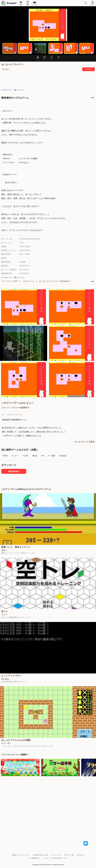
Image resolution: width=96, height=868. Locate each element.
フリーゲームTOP (9, 281)
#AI (43, 456)
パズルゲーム (28, 281)
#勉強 (35, 456)
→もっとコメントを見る (84, 442)
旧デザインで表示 (69, 855)
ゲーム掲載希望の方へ (35, 858)
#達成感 (63, 456)
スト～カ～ (6, 743)
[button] (10, 48)
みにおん (5, 679)
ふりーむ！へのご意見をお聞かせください (55, 858)
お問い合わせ (80, 855)
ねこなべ (6, 69)
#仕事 (25, 456)
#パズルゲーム (7, 90)
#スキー (15, 456)
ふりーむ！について (56, 855)
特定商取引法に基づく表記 (40, 855)
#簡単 (5, 456)
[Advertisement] (48, 808)
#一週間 (52, 456)
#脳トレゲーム (19, 90)
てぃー (4, 615)
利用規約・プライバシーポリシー (21, 855)
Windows (14, 471)
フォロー (88, 69)
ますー (4, 550)
